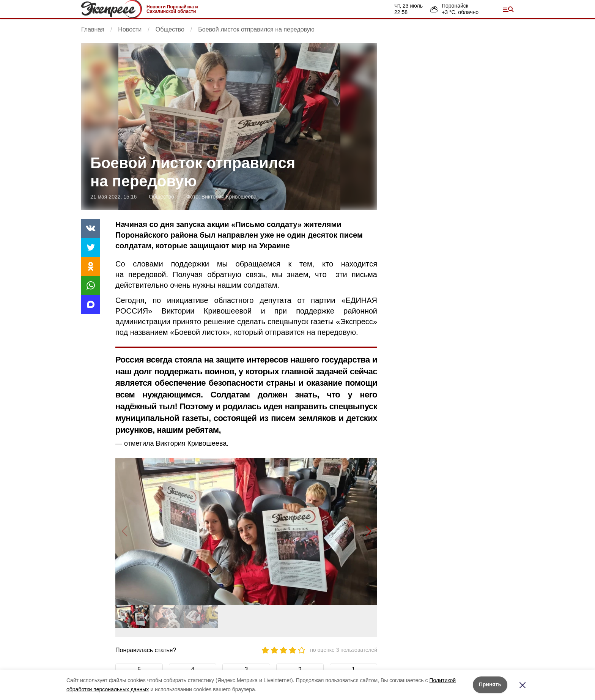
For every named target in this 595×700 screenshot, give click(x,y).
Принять (490, 684)
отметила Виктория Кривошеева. (176, 443)
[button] (368, 531)
